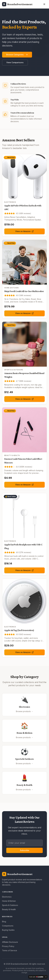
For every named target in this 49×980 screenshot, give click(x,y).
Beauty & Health (9, 909)
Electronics (7, 897)
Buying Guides (8, 930)
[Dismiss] (46, 977)
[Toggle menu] (44, 4)
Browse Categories (17, 55)
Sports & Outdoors (10, 905)
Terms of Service (10, 950)
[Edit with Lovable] (36, 977)
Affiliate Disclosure (10, 942)
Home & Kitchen (9, 901)
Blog (4, 922)
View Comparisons (15, 62)
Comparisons (8, 926)
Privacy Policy (8, 946)
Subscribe (25, 850)
